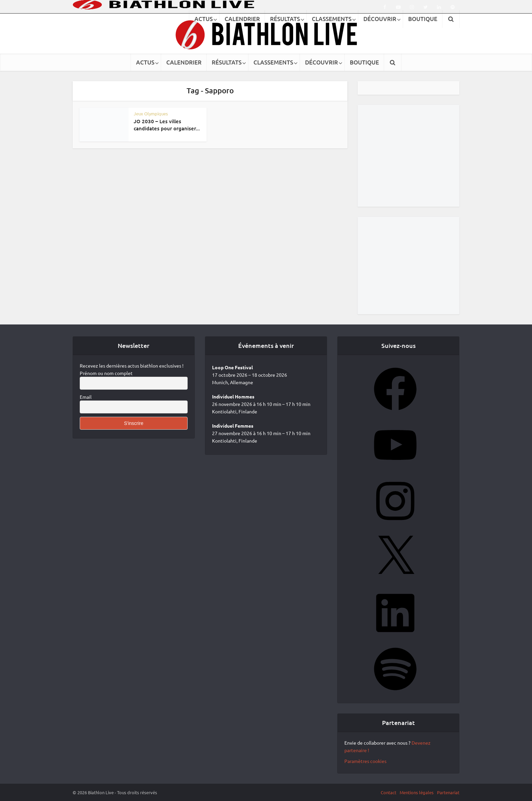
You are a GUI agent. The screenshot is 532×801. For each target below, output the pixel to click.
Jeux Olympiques (151, 114)
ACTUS (145, 62)
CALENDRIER (184, 62)
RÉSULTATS (227, 62)
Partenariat (448, 792)
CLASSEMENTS (273, 62)
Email (86, 397)
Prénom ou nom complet (106, 373)
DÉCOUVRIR (321, 62)
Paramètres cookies (365, 761)
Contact (388, 792)
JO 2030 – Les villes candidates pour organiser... (167, 125)
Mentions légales (417, 792)
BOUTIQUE (364, 62)
